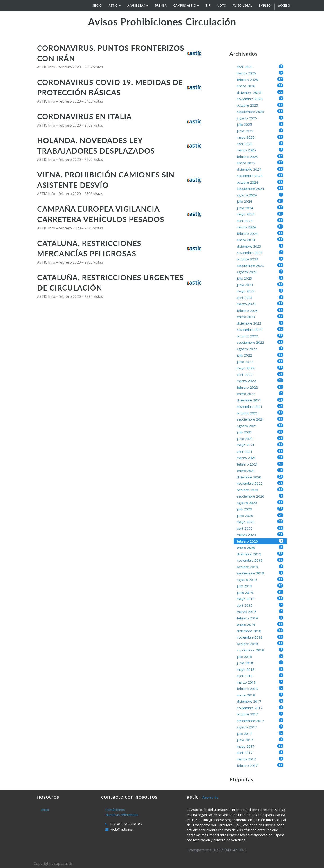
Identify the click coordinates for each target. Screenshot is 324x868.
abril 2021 (260, 451)
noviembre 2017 (260, 708)
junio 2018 (260, 663)
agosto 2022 (260, 349)
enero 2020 (260, 547)
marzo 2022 (260, 381)
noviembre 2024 (260, 176)
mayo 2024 (260, 214)
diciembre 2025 (260, 92)
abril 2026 (260, 67)
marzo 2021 (260, 458)
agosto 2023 (260, 272)
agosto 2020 (260, 503)
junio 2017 (260, 740)
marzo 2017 (260, 759)
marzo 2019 (260, 611)
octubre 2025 (260, 105)
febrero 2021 (260, 464)
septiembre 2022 (260, 342)
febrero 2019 (260, 618)
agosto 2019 (260, 580)
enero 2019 (260, 624)
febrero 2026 (260, 80)
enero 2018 (260, 695)
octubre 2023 (260, 259)
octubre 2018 (260, 644)
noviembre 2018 (260, 637)
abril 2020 (260, 528)
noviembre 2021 (260, 406)
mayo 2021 (260, 445)
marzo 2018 (260, 682)
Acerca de (210, 797)
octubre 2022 (260, 336)
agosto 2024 (260, 195)
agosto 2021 (260, 426)
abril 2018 (260, 676)
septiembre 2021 (260, 419)
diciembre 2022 (260, 323)
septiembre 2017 (260, 721)
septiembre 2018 (260, 650)
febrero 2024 (260, 233)
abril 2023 (260, 297)
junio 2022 (260, 362)
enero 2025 (260, 163)
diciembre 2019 (260, 554)
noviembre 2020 (260, 483)
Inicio (45, 810)
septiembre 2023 (260, 265)
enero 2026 (260, 86)
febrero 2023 (260, 310)
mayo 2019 (260, 599)
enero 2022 (260, 394)
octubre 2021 (260, 413)
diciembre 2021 (260, 400)
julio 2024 (260, 201)
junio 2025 (260, 131)
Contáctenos (115, 810)
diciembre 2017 (260, 701)
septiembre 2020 (260, 496)
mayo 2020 (260, 522)
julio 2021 (260, 432)
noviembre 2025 (260, 99)
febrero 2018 (260, 688)
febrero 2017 (260, 765)
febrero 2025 (260, 156)
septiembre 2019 (260, 573)
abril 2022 (260, 374)
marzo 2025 (260, 150)
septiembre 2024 (260, 188)
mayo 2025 (260, 137)
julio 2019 (260, 586)
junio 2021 (260, 438)
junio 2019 (260, 592)
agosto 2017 (260, 727)
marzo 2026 (260, 73)
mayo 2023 (260, 291)
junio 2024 (260, 208)
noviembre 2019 (260, 560)
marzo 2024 (260, 227)
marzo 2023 (260, 304)
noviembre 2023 (260, 252)
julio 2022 (260, 355)
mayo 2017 (260, 746)
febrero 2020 (260, 541)
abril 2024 (260, 221)
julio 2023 (260, 278)
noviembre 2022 (260, 329)
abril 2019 (260, 605)
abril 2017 (260, 752)
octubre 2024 (260, 182)
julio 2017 (260, 733)
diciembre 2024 (260, 169)
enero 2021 (260, 470)
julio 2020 (260, 509)
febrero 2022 (260, 387)
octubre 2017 (260, 714)
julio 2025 (260, 124)
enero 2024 (260, 240)
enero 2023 (260, 317)
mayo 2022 (260, 368)
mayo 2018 (260, 669)
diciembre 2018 (260, 631)
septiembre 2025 (260, 111)
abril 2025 (260, 144)
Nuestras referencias (122, 815)
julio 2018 (260, 656)
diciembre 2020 (260, 477)
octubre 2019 (260, 567)
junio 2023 (260, 285)
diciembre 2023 (260, 246)
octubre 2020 (260, 490)
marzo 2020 (260, 535)
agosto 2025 (260, 118)
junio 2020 (260, 515)
